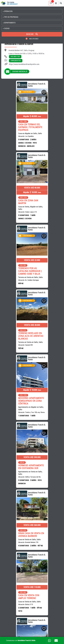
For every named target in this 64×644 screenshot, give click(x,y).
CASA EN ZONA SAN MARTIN (45, 130)
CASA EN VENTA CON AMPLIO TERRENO (45, 333)
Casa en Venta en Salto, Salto (14, 337)
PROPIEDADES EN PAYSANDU (52, 602)
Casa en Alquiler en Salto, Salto (15, 133)
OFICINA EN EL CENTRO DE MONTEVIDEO (15, 473)
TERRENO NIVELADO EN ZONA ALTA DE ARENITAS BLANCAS (47, 200)
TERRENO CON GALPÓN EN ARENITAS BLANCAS (47, 469)
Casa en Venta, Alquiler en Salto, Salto (47, 136)
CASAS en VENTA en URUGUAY (12, 551)
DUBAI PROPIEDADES (10, 572)
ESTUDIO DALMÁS (33, 576)
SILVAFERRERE (24, 572)
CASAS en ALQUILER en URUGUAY (35, 551)
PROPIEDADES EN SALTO (32, 602)
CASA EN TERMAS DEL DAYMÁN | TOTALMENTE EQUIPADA (15, 127)
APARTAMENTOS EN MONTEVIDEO (36, 592)
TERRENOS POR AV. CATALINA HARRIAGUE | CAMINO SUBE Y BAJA (15, 200)
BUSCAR (32, 34)
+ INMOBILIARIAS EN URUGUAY (38, 581)
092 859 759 (15, 57)
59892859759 (16, 61)
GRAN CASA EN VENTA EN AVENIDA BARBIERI (16, 333)
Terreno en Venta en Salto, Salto (15, 206)
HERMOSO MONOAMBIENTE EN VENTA (45, 399)
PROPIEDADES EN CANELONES (12, 602)
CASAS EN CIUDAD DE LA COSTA (23, 597)
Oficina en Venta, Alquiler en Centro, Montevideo (14, 479)
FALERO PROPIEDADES (18, 581)
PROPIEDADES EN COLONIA (11, 606)
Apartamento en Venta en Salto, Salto (47, 269)
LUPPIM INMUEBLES (19, 576)
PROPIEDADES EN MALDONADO (45, 597)
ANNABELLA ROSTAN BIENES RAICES (43, 572)
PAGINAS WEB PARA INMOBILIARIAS (32, 633)
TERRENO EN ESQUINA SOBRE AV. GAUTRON (14, 398)
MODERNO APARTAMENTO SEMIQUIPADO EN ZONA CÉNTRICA (16, 264)
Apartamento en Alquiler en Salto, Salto (16, 272)
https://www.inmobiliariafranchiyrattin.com (24, 64)
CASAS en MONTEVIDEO (41, 555)
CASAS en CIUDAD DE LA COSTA (21, 555)
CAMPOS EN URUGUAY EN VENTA (13, 592)
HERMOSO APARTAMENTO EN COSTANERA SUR (48, 263)
